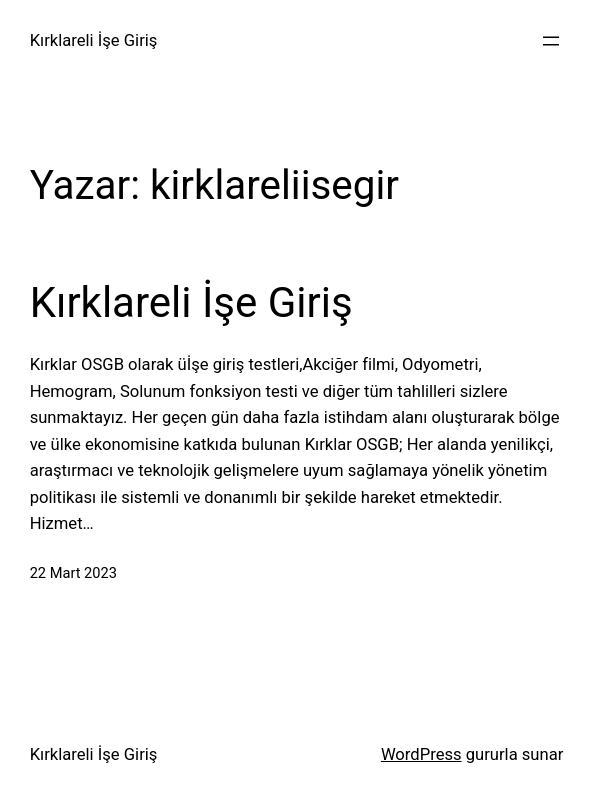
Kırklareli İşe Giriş (94, 40)
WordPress (421, 754)
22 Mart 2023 (73, 573)
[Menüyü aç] (551, 41)
